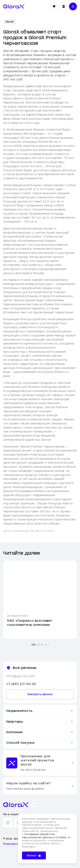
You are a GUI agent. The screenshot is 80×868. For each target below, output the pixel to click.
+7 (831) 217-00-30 (21, 684)
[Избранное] (54, 6)
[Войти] (64, 6)
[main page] (14, 6)
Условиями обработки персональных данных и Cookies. (45, 836)
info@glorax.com (21, 676)
